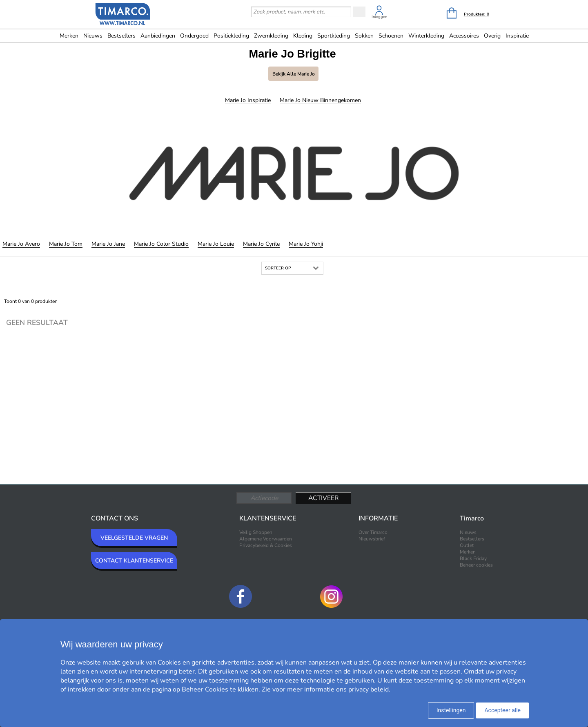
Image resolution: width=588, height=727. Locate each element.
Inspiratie (517, 36)
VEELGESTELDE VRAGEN (134, 538)
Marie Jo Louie (216, 244)
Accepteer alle (502, 710)
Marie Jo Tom (66, 244)
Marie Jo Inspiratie (248, 100)
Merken (69, 36)
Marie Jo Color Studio (161, 244)
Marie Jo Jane (108, 244)
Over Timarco (373, 532)
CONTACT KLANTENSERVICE (134, 561)
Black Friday (473, 558)
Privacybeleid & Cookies (266, 545)
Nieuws (93, 36)
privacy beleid (369, 689)
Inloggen (379, 17)
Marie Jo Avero (21, 244)
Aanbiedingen (158, 36)
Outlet (467, 545)
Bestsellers (121, 36)
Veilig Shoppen (256, 532)
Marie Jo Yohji (306, 244)
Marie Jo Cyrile (261, 244)
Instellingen (451, 710)
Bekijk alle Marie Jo (294, 74)
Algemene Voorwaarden (266, 539)
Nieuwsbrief (372, 539)
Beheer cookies (476, 565)
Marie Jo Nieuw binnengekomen (320, 100)
